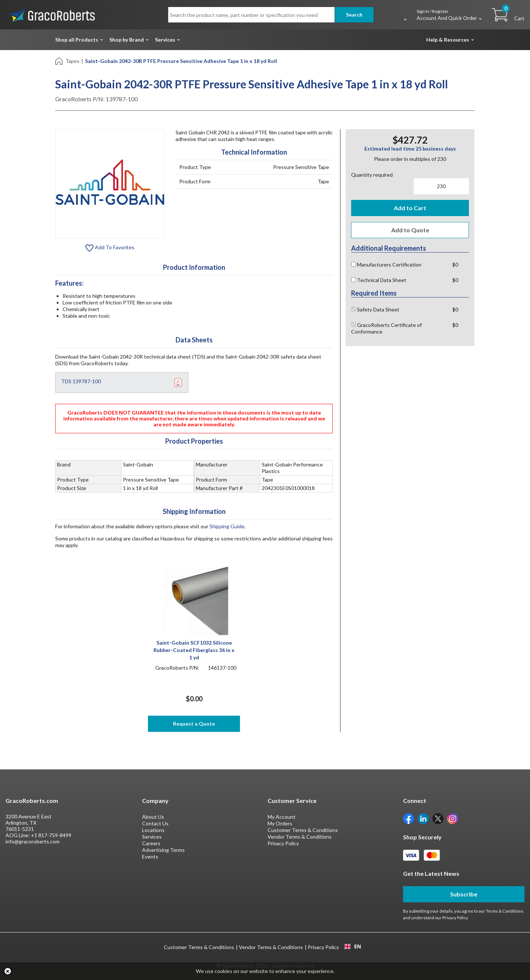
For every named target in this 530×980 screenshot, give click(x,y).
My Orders (280, 823)
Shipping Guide (227, 526)
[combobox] (352, 946)
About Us (153, 817)
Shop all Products (77, 40)
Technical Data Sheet (379, 280)
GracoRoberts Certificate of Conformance (386, 328)
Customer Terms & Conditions (303, 830)
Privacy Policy (283, 843)
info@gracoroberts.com (33, 841)
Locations (153, 830)
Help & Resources (448, 40)
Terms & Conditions (505, 911)
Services (165, 40)
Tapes (73, 61)
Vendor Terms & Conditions (300, 837)
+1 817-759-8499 (51, 835)
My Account (282, 817)
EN (353, 946)
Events (150, 856)
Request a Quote (194, 724)
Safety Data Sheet (375, 309)
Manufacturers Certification (386, 265)
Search (354, 15)
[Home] (59, 61)
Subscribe (464, 894)
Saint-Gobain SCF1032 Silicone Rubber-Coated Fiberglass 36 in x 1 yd (194, 650)
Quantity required (372, 175)
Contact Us (155, 823)
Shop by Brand (127, 40)
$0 (455, 265)
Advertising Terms (163, 850)
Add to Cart (410, 208)
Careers (151, 843)
